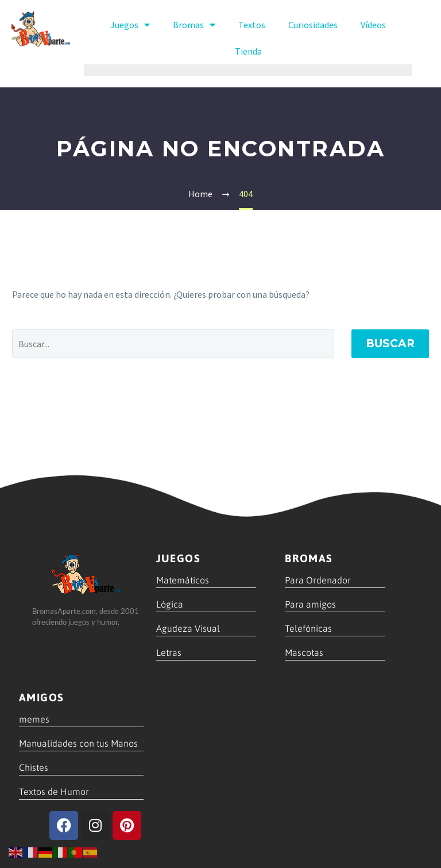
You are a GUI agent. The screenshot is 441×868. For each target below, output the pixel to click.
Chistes (34, 767)
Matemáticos (183, 580)
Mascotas (304, 652)
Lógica (170, 604)
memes (34, 719)
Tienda (248, 51)
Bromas (194, 25)
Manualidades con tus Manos (78, 743)
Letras (169, 652)
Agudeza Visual (188, 628)
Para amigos (310, 604)
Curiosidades (313, 25)
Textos (252, 25)
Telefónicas (308, 628)
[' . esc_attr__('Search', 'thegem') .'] (173, 344)
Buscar (390, 343)
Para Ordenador (318, 580)
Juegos (130, 25)
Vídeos (373, 25)
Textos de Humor (54, 792)
